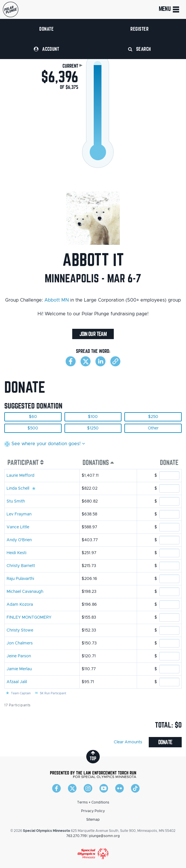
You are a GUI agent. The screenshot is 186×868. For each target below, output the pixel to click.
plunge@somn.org (104, 836)
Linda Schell (18, 488)
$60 (33, 417)
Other (153, 428)
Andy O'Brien (19, 540)
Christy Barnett (21, 566)
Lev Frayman (19, 514)
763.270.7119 (76, 836)
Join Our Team (93, 334)
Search (140, 49)
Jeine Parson (19, 656)
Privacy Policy (93, 811)
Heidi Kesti (16, 553)
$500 (33, 428)
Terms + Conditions (93, 802)
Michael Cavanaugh (25, 592)
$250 (153, 417)
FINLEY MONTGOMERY (29, 617)
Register (139, 29)
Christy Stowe (20, 630)
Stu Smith (16, 501)
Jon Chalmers (20, 643)
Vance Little (18, 527)
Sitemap (93, 820)
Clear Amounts (128, 742)
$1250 (93, 428)
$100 (93, 417)
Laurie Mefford (20, 476)
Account (46, 49)
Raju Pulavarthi (20, 579)
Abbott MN (57, 300)
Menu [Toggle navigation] (170, 9)
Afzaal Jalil (17, 682)
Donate (46, 29)
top (93, 756)
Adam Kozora (20, 605)
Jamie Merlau (19, 669)
